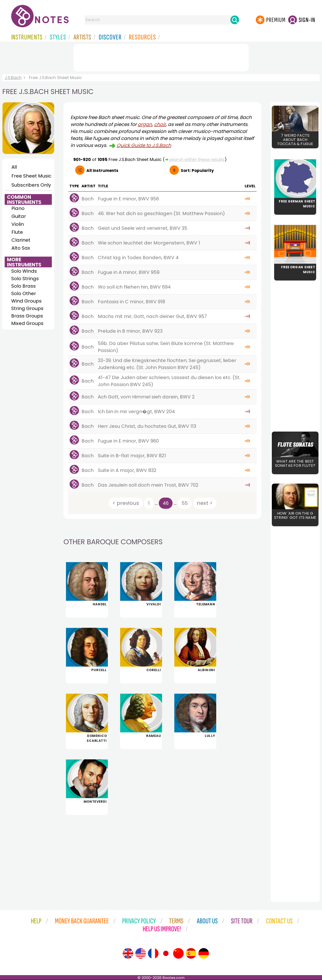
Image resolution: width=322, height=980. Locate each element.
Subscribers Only (31, 185)
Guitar (19, 216)
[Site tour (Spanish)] (191, 953)
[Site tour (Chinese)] (178, 953)
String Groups (27, 308)
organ (145, 124)
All (14, 167)
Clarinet (21, 240)
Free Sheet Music (31, 176)
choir (160, 124)
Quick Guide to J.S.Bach (144, 145)
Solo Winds (24, 271)
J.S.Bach (13, 78)
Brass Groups (27, 316)
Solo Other (24, 293)
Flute (17, 232)
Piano (18, 208)
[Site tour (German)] (204, 953)
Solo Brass (23, 286)
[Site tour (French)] (153, 953)
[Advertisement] (161, 57)
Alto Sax (21, 248)
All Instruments (102, 171)
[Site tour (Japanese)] (166, 953)
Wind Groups (26, 301)
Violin (18, 224)
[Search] (235, 20)
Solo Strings (25, 279)
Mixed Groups (27, 323)
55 (185, 503)
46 (166, 503)
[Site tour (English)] (128, 953)
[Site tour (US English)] (141, 953)
